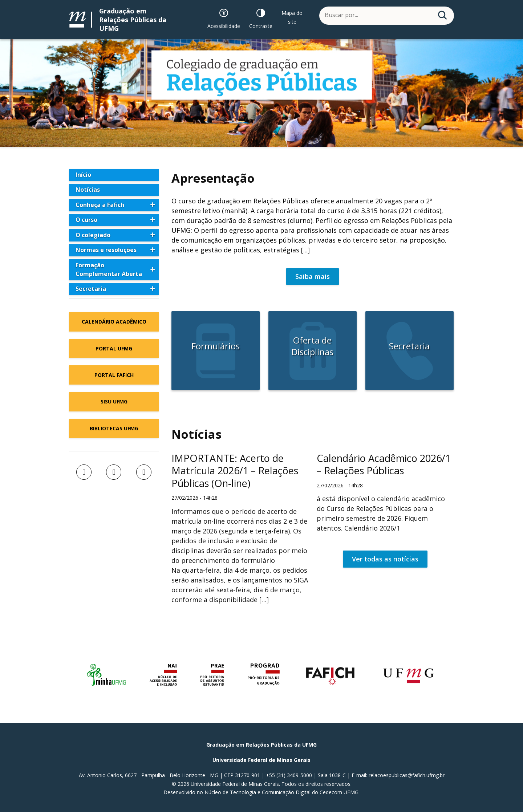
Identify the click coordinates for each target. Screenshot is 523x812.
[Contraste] (261, 17)
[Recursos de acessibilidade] (224, 17)
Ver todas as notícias (385, 559)
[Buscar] (442, 15)
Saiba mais (313, 276)
